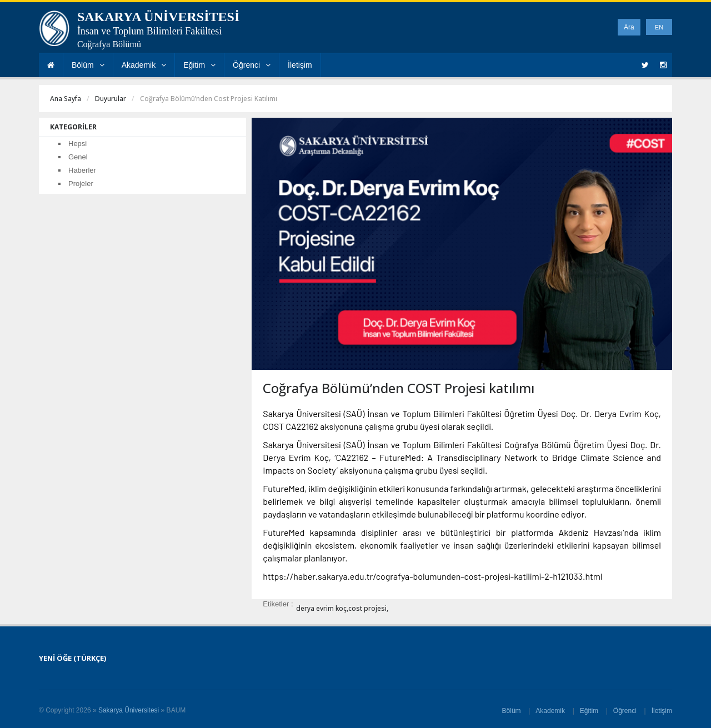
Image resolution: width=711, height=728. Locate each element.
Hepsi (77, 144)
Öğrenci (252, 65)
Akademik (144, 65)
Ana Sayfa (66, 99)
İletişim (300, 65)
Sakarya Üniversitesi (129, 710)
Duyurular (111, 99)
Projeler (81, 184)
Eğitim (199, 65)
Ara (629, 27)
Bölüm (88, 65)
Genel (78, 157)
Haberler (82, 170)
